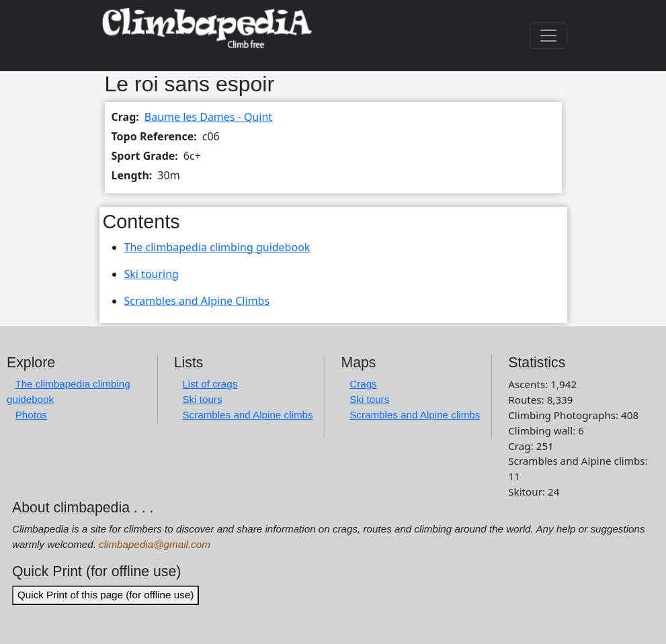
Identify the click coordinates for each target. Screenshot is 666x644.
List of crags (210, 384)
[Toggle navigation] (548, 36)
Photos (31, 415)
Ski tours (202, 399)
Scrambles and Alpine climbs (247, 415)
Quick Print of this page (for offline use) (106, 595)
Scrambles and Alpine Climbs (197, 301)
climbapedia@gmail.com (155, 544)
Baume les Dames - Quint (208, 117)
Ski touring (152, 274)
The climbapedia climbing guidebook (217, 247)
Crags (363, 384)
